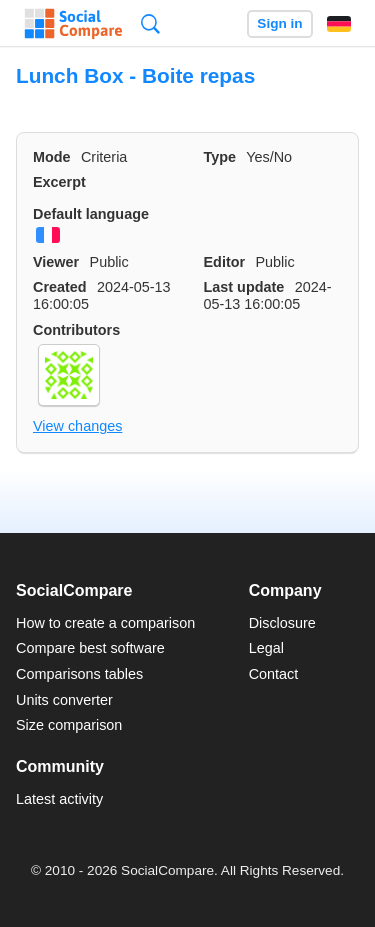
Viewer (56, 262)
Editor (225, 262)
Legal (266, 648)
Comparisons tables (79, 674)
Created (60, 287)
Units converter (64, 700)
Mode (52, 157)
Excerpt (59, 182)
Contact (274, 674)
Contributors (76, 330)
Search (150, 23)
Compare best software (90, 648)
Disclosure (282, 623)
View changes (77, 426)
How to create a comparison (105, 623)
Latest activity (59, 799)
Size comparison (69, 725)
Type (220, 157)
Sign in (279, 23)
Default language (91, 214)
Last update (244, 287)
